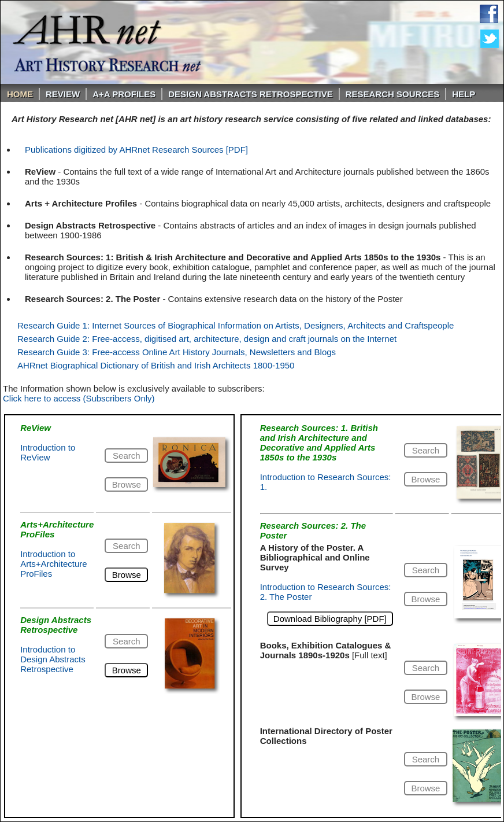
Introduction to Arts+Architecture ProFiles (53, 564)
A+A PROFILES (124, 94)
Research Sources (393, 94)
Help (464, 94)
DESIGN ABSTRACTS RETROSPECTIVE (250, 94)
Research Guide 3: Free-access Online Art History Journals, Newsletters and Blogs (177, 352)
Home (20, 94)
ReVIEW (63, 94)
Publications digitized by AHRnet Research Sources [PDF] (136, 150)
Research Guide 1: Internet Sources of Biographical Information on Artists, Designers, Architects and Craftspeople (236, 325)
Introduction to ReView (48, 452)
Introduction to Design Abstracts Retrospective (53, 659)
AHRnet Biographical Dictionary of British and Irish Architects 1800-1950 (156, 365)
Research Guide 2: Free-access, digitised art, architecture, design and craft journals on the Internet (207, 339)
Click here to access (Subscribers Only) (79, 398)
